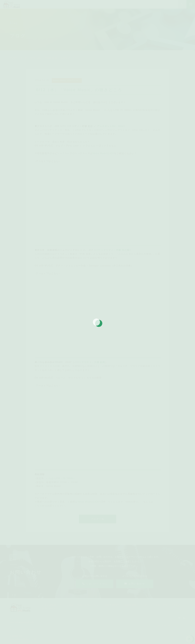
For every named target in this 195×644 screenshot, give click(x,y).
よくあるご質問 (159, 605)
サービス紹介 (67, 605)
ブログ (144, 605)
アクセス (176, 605)
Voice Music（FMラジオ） (67, 80)
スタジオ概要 (49, 605)
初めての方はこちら (88, 605)
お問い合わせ (49, 608)
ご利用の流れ (129, 605)
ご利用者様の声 (111, 605)
